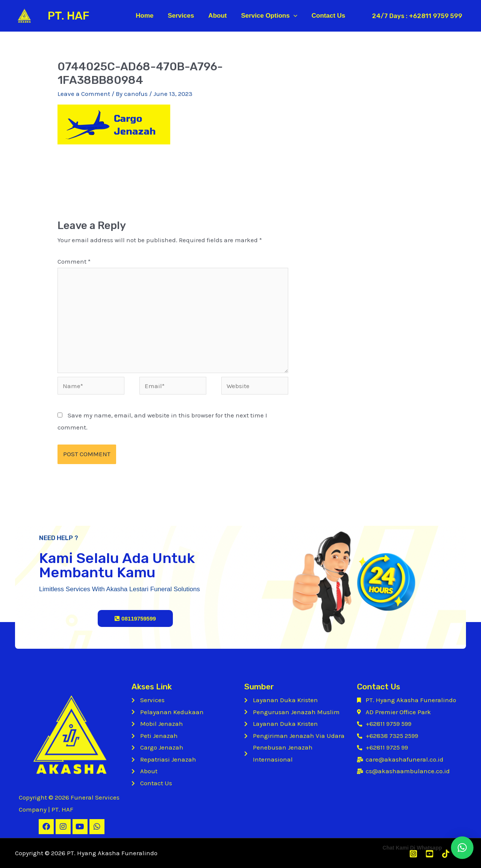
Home (147, 16)
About (217, 16)
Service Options (268, 16)
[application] (292, 16)
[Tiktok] (446, 854)
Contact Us (325, 16)
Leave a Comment (84, 94)
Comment (74, 261)
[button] (462, 848)
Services (182, 16)
